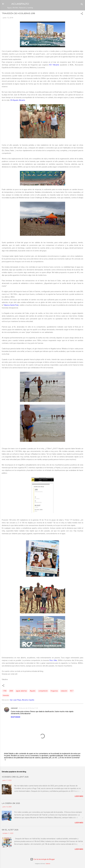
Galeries (48, 864)
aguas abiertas (21, 691)
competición (43, 691)
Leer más (79, 796)
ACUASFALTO (20, 4)
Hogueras (54, 691)
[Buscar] (82, 5)
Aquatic (33, 691)
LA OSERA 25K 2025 (11, 803)
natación (64, 691)
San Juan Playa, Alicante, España (22, 700)
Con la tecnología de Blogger (43, 859)
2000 (11, 691)
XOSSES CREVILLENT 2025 (15, 777)
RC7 (72, 691)
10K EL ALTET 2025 (10, 830)
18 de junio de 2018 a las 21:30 (28, 708)
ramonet (14, 708)
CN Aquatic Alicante (18, 100)
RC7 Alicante (54, 65)
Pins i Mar (53, 660)
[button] (82, 14)
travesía (6, 695)
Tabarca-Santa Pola (11, 305)
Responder (16, 717)
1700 (5, 691)
